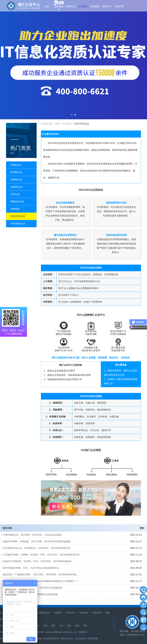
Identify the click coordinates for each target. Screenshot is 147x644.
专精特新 (58, 613)
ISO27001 (71, 613)
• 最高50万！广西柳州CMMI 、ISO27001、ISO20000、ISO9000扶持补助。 (40, 575)
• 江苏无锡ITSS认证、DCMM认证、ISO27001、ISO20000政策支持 (36, 548)
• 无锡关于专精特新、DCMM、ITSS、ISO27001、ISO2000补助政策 (37, 561)
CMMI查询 (97, 613)
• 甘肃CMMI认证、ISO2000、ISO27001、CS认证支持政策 (32, 535)
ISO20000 (84, 613)
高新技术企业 (44, 613)
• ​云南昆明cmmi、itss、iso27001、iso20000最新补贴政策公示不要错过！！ (40, 581)
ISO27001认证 (82, 124)
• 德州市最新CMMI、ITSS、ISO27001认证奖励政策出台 (30, 568)
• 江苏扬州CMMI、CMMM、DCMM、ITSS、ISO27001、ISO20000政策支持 (40, 555)
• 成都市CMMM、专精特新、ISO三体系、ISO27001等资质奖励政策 (36, 541)
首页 (58, 124)
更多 (142, 528)
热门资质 (67, 124)
